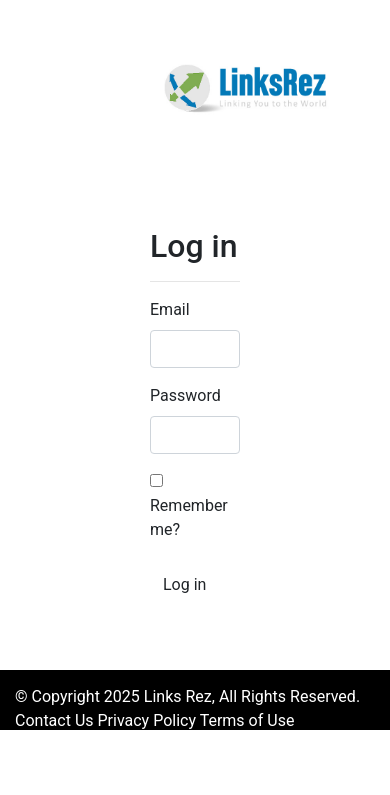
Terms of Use (247, 720)
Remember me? (189, 506)
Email (170, 309)
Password (185, 395)
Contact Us (54, 720)
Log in (184, 584)
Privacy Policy (147, 720)
